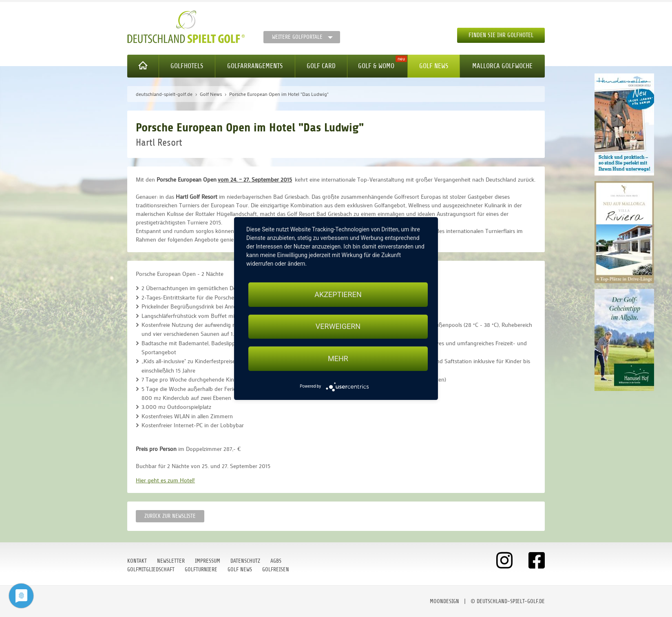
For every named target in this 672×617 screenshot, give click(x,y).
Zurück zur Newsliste (170, 516)
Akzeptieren (338, 294)
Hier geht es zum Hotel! (165, 480)
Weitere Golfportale (297, 37)
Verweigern (338, 327)
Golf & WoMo (376, 66)
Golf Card (321, 66)
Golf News (434, 66)
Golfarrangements (255, 66)
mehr (338, 358)
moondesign (444, 601)
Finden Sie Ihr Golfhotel (501, 35)
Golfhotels (187, 66)
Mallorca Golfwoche (502, 66)
